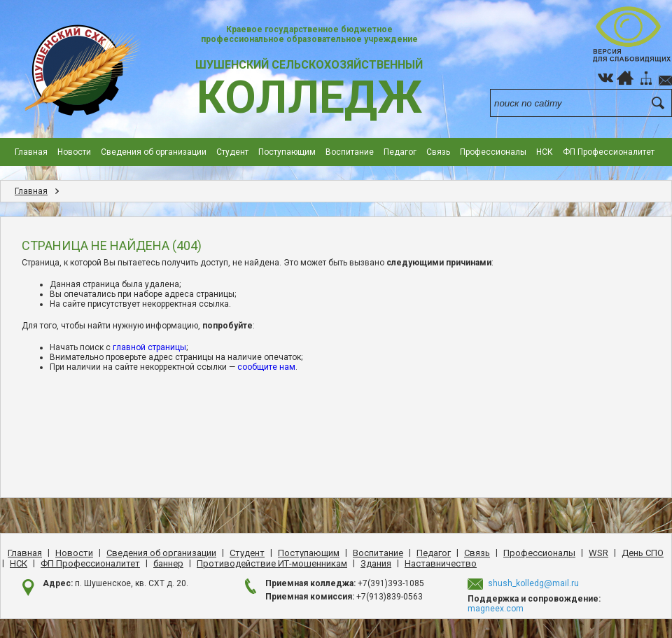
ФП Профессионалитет (609, 152)
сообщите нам (266, 367)
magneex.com (496, 609)
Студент (232, 152)
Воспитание (350, 152)
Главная (31, 152)
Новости (74, 152)
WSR (598, 553)
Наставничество (441, 563)
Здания (376, 563)
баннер (168, 563)
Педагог (400, 152)
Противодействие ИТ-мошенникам (272, 563)
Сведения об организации (154, 152)
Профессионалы (493, 152)
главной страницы (149, 347)
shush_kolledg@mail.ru (533, 583)
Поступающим (287, 152)
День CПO (643, 553)
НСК (545, 152)
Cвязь (438, 152)
